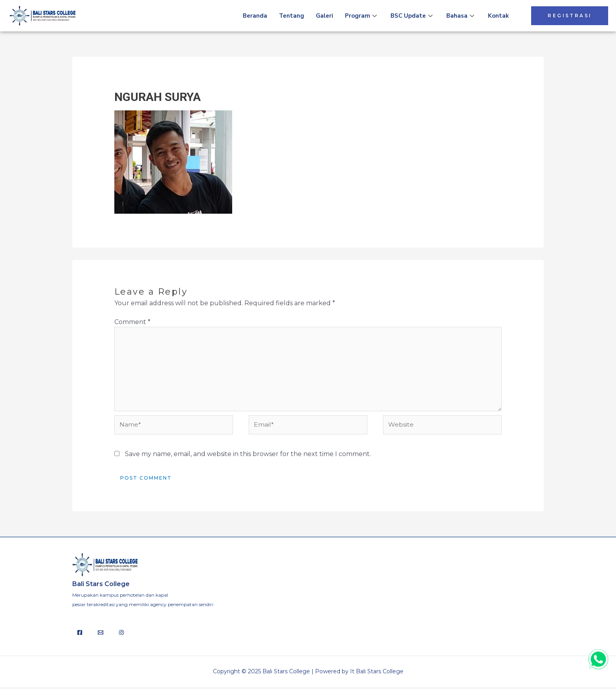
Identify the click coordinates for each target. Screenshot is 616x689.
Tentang (291, 16)
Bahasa (461, 16)
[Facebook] (80, 634)
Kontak (498, 16)
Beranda (255, 16)
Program (362, 16)
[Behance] (121, 634)
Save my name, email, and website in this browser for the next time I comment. (248, 455)
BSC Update (412, 16)
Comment (132, 322)
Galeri (324, 16)
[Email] (101, 634)
